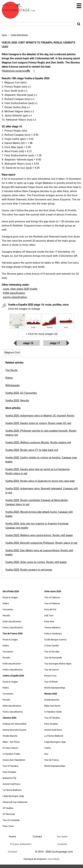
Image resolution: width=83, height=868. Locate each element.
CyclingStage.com (21, 10)
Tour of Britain (51, 682)
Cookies (62, 844)
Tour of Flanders (10, 766)
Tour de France (52, 760)
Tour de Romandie (53, 658)
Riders (6, 603)
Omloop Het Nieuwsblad (14, 724)
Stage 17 (55, 343)
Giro (46, 754)
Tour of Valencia (52, 597)
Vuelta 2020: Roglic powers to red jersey (29, 569)
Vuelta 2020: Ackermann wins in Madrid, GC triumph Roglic (40, 415)
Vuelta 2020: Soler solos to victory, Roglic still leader (36, 562)
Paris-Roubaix (9, 772)
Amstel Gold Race (11, 784)
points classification (15, 297)
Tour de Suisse (51, 670)
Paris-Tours (8, 826)
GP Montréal (9, 814)
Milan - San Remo (11, 742)
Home (4, 35)
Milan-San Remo (52, 706)
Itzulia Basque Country (55, 639)
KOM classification (14, 293)
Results (6, 615)
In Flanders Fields (11, 754)
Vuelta (47, 748)
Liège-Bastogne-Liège (13, 796)
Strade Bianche (10, 736)
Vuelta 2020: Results (17, 400)
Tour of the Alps (52, 652)
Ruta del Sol (50, 609)
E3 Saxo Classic (10, 748)
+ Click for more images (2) (42, 334)
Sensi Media (54, 859)
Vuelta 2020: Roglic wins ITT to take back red (32, 450)
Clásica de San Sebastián (15, 802)
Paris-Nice (49, 621)
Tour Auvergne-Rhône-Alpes (58, 664)
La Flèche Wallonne (12, 790)
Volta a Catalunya (53, 633)
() (18, 71)
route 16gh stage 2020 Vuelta (20, 289)
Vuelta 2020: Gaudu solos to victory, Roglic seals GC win (38, 423)
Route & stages (10, 597)
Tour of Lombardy (11, 820)
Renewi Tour (50, 676)
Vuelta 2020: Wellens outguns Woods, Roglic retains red (38, 442)
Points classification (13, 627)
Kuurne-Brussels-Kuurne (14, 730)
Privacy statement (21, 844)
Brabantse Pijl (9, 778)
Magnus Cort (12, 352)
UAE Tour (49, 615)
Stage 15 (28, 343)
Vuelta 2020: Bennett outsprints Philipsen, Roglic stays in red (41, 543)
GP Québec (8, 808)
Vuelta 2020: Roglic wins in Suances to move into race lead (40, 481)
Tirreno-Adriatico (52, 627)
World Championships (55, 688)
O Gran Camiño (52, 645)
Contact (13, 851)
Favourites (8, 609)
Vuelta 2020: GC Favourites (21, 393)
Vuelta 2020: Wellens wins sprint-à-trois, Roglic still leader (39, 535)
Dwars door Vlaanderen (14, 760)
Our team (62, 836)
